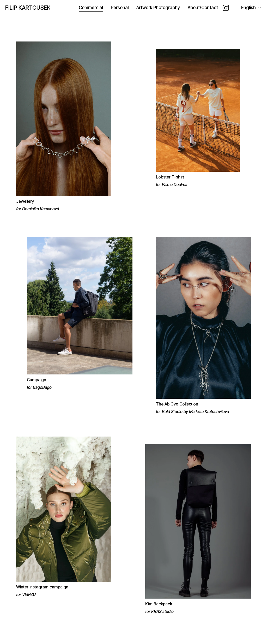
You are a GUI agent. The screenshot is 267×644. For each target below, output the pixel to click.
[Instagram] (226, 8)
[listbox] (248, 8)
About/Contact (203, 8)
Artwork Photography (158, 8)
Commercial (91, 8)
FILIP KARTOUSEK (28, 8)
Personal (120, 8)
